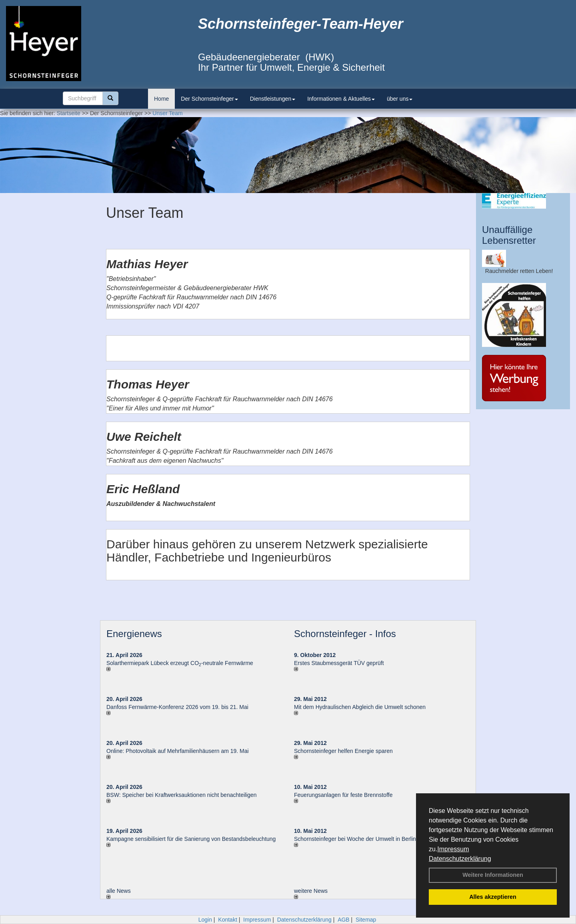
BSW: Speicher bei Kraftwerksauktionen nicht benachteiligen (182, 795)
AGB (344, 920)
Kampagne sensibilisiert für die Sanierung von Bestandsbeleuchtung (191, 839)
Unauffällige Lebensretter (509, 235)
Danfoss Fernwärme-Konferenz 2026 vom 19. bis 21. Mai (177, 707)
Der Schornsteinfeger (209, 99)
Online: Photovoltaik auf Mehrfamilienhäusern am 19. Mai (178, 751)
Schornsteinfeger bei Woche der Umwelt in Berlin (355, 839)
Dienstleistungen (273, 99)
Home (161, 99)
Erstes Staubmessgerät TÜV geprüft (339, 663)
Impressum (453, 849)
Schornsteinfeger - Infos (345, 634)
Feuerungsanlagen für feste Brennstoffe (343, 795)
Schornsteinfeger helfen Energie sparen (343, 751)
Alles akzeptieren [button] (493, 897)
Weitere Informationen (493, 875)
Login (205, 920)
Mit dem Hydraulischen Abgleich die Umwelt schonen (360, 707)
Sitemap (366, 920)
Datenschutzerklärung (460, 859)
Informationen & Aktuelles (341, 99)
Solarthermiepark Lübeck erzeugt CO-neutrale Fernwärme (180, 663)
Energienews (134, 634)
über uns (400, 99)
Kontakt (227, 920)
